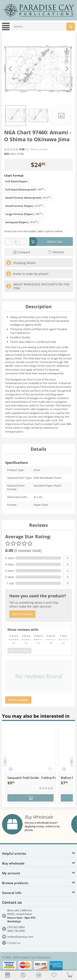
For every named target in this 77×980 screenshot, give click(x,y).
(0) (27, 149)
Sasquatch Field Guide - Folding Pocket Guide (32, 778)
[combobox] (43, 27)
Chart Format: (14, 175)
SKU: (7, 154)
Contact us (14, 943)
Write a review (39, 149)
